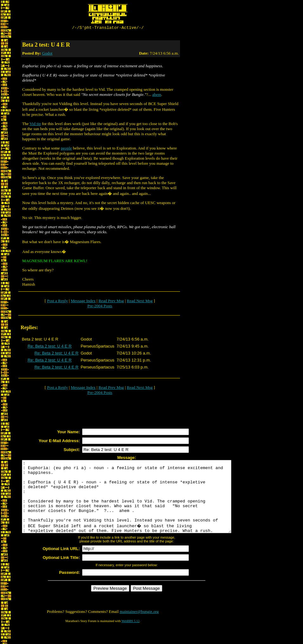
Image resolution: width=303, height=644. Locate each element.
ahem (157, 95)
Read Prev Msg (111, 302)
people (66, 149)
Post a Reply (57, 302)
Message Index (83, 302)
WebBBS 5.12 (130, 636)
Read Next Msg (140, 302)
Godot (47, 54)
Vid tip (35, 125)
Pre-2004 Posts (100, 307)
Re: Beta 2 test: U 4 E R (50, 347)
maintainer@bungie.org (139, 627)
